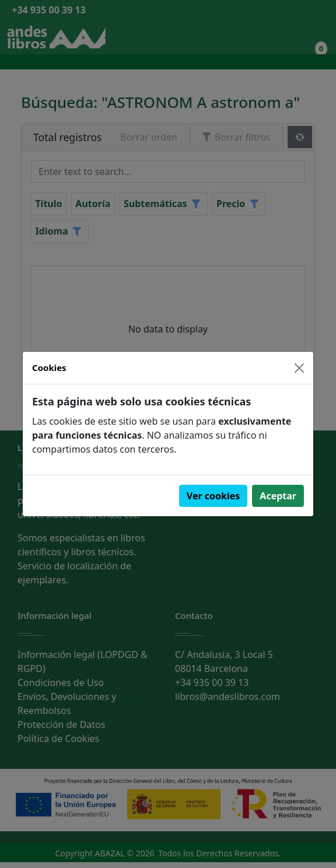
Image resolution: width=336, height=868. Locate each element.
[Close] (299, 368)
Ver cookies (213, 496)
